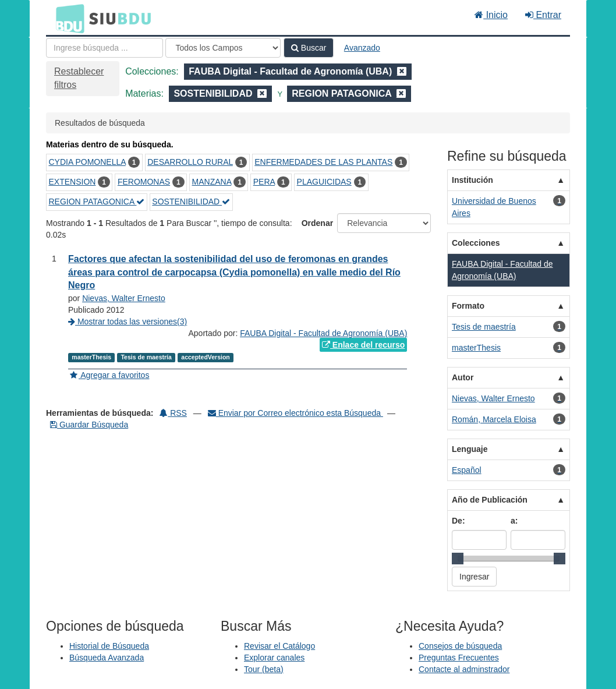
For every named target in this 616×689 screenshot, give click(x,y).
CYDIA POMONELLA (87, 162)
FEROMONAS (144, 182)
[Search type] (223, 48)
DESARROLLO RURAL (190, 162)
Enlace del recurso (363, 345)
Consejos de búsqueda (460, 646)
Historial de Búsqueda (109, 646)
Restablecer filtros (79, 78)
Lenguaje (470, 449)
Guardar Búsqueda (89, 425)
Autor (463, 377)
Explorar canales (274, 658)
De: (459, 521)
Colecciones (476, 243)
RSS (173, 413)
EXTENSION (72, 182)
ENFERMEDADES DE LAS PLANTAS (323, 162)
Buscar (309, 48)
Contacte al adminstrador (464, 669)
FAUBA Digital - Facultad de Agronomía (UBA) (323, 333)
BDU (67, 18)
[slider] (458, 559)
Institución (472, 180)
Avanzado (362, 48)
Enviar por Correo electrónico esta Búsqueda (295, 413)
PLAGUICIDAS (324, 182)
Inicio (491, 15)
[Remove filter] (402, 71)
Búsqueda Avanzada (107, 658)
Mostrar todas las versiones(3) (128, 321)
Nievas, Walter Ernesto (124, 298)
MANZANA (212, 182)
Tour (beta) (264, 669)
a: (514, 521)
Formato (468, 306)
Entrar (543, 15)
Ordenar (317, 223)
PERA (264, 182)
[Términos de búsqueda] (105, 48)
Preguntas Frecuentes (459, 658)
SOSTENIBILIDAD (191, 202)
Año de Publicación (490, 500)
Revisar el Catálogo (279, 646)
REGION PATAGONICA (97, 202)
